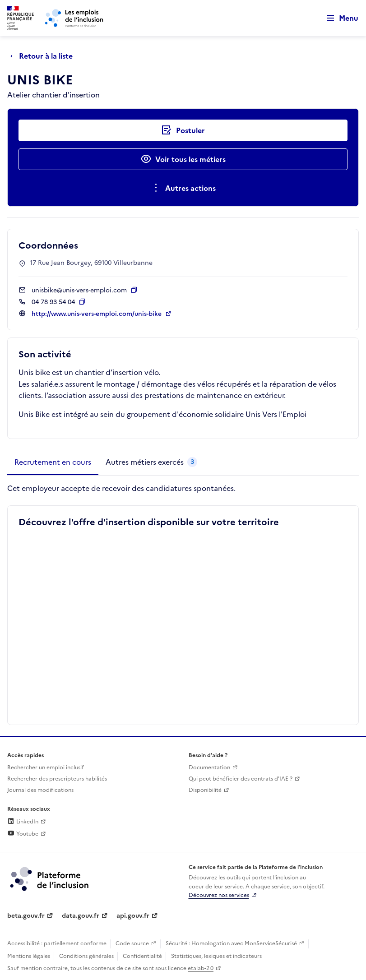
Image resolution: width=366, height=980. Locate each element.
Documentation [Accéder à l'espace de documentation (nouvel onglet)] (209, 767)
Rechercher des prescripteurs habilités (57, 779)
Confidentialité (142, 956)
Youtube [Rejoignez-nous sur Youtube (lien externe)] (23, 834)
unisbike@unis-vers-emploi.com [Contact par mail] (79, 290)
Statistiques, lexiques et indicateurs (216, 956)
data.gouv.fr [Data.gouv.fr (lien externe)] (81, 916)
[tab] (53, 462)
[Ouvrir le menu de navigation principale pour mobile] (338, 18)
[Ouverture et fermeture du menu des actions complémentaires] (183, 188)
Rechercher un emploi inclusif (46, 767)
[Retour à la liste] (44, 56)
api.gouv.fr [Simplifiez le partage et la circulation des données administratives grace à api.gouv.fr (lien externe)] (133, 916)
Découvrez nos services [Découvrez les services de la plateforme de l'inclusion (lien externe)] (219, 895)
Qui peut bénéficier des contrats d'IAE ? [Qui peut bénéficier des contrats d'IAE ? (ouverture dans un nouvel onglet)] (241, 779)
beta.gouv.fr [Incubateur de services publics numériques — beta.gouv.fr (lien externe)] (26, 916)
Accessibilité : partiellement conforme (57, 943)
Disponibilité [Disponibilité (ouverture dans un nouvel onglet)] (205, 790)
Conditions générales (86, 956)
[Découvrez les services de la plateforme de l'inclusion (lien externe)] (50, 878)
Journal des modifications (40, 790)
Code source (132, 943)
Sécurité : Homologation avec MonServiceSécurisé (231, 943)
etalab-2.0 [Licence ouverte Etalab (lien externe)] (201, 968)
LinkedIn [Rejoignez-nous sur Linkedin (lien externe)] (23, 822)
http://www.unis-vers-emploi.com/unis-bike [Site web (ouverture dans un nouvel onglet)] (97, 314)
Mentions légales (29, 956)
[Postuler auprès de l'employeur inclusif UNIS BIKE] (183, 130)
